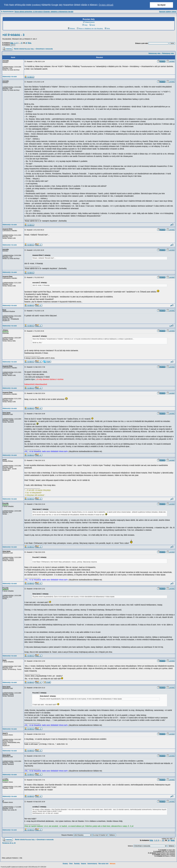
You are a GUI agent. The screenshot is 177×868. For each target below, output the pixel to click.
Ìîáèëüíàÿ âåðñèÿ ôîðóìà (168, 12)
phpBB (9, 867)
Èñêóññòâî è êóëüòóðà (44, 49)
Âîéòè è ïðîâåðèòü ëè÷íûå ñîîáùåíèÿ (90, 29)
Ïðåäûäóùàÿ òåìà (154, 53)
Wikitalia (113, 864)
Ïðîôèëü (71, 29)
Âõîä (107, 29)
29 (26, 43)
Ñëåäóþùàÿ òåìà (168, 53)
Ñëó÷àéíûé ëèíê (103, 864)
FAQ (85, 25)
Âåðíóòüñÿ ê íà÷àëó (10, 77)
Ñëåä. (30, 43)
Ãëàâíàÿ (65, 864)
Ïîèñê (92, 25)
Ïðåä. (12, 43)
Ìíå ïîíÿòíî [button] (161, 5)
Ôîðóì (71, 864)
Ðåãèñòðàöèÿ (89, 22)
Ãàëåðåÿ (77, 864)
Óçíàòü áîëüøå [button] (106, 5)
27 (22, 43)
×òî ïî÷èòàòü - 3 (13, 35)
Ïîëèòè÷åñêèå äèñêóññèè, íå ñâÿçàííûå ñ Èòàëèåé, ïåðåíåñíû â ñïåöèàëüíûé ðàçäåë (44, 12)
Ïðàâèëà (84, 864)
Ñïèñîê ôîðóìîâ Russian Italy (24, 49)
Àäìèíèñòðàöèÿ (92, 864)
